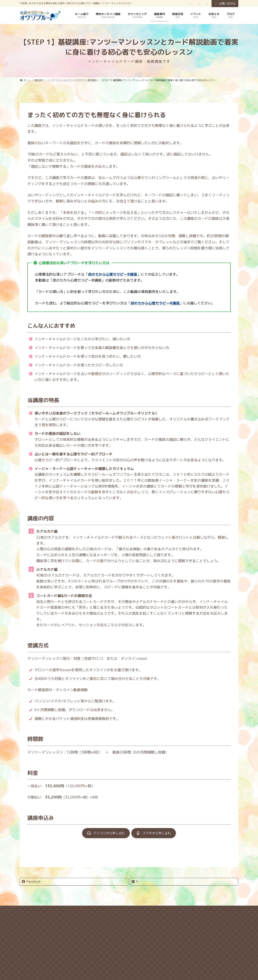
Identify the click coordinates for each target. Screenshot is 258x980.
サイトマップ (186, 912)
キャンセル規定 (64, 912)
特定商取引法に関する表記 (147, 912)
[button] (103, 834)
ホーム (38, 912)
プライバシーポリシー (102, 912)
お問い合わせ (225, 3)
